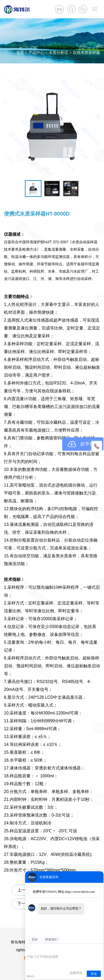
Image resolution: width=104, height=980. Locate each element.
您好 (35, 939)
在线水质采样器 (86, 53)
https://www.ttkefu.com (80, 892)
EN (59, 9)
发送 (94, 974)
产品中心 (36, 53)
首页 (20, 53)
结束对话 (76, 973)
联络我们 (51, 939)
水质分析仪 (58, 53)
